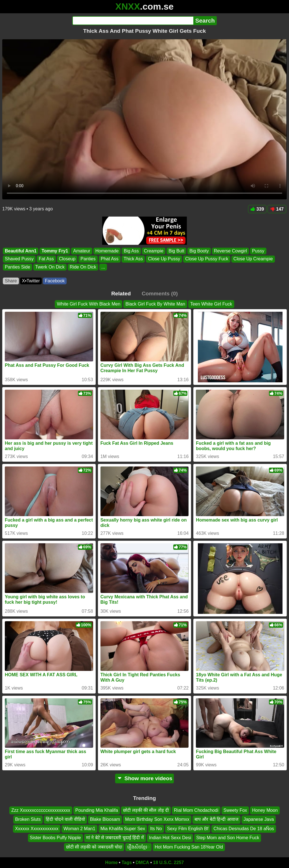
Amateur (82, 251)
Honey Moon (265, 810)
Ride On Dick (83, 267)
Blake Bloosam (105, 819)
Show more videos (145, 778)
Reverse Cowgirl (230, 251)
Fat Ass (46, 259)
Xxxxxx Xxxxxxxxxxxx (37, 828)
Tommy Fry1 (55, 251)
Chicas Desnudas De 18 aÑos (244, 828)
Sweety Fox (235, 810)
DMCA (142, 862)
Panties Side (17, 267)
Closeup (67, 259)
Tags (127, 862)
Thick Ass (133, 259)
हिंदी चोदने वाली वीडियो (65, 819)
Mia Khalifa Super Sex (123, 828)
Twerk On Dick (50, 267)
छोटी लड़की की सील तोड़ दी (146, 810)
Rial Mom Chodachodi (196, 810)
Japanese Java (259, 819)
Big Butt (176, 251)
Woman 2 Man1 (79, 828)
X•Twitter (31, 281)
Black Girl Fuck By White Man (155, 304)
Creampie (154, 251)
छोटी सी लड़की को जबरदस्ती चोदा (94, 847)
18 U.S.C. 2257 (168, 862)
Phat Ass (110, 259)
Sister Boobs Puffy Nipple (55, 838)
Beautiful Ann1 (21, 251)
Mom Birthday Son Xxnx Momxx (157, 819)
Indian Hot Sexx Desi (170, 838)
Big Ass (131, 251)
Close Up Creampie (253, 259)
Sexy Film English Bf (188, 828)
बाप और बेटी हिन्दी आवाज (216, 819)
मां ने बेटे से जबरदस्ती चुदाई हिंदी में (115, 838)
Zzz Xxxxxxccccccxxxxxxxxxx (41, 810)
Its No (156, 828)
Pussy (258, 251)
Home (111, 862)
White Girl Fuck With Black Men (88, 304)
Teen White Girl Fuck (211, 304)
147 (277, 209)
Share (11, 281)
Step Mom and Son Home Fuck (228, 838)
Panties (88, 259)
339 (257, 209)
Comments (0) (160, 294)
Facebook (55, 281)
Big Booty (199, 251)
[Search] (133, 21)
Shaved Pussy (19, 259)
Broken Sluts (28, 819)
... (103, 267)
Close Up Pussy (164, 259)
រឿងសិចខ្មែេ (138, 847)
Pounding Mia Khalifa (97, 810)
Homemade (107, 251)
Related (121, 294)
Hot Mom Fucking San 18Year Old (189, 847)
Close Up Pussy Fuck (207, 259)
